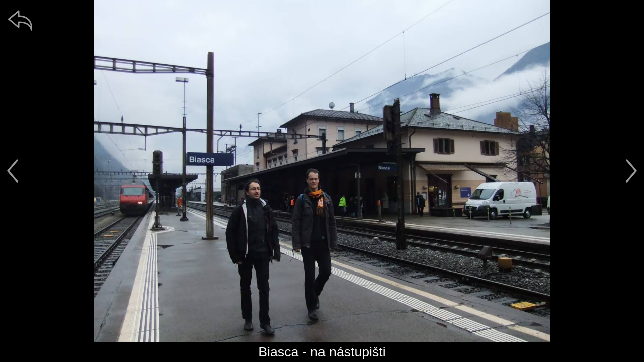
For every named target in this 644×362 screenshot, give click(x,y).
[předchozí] (13, 171)
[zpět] (20, 20)
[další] (631, 171)
